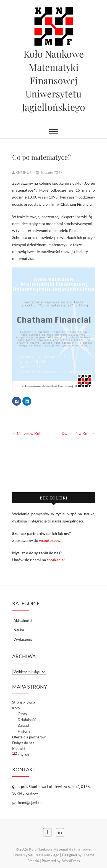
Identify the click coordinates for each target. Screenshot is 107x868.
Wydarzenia (23, 639)
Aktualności (23, 620)
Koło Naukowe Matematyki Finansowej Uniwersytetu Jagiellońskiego (53, 80)
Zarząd (23, 725)
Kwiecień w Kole (78, 433)
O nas (22, 714)
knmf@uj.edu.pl (27, 803)
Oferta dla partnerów (29, 737)
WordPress (71, 861)
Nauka (19, 630)
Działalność (27, 720)
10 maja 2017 (49, 172)
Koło (16, 708)
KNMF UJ (22, 172)
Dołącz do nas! (24, 743)
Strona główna (24, 702)
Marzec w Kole (27, 433)
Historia (24, 731)
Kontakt (19, 749)
